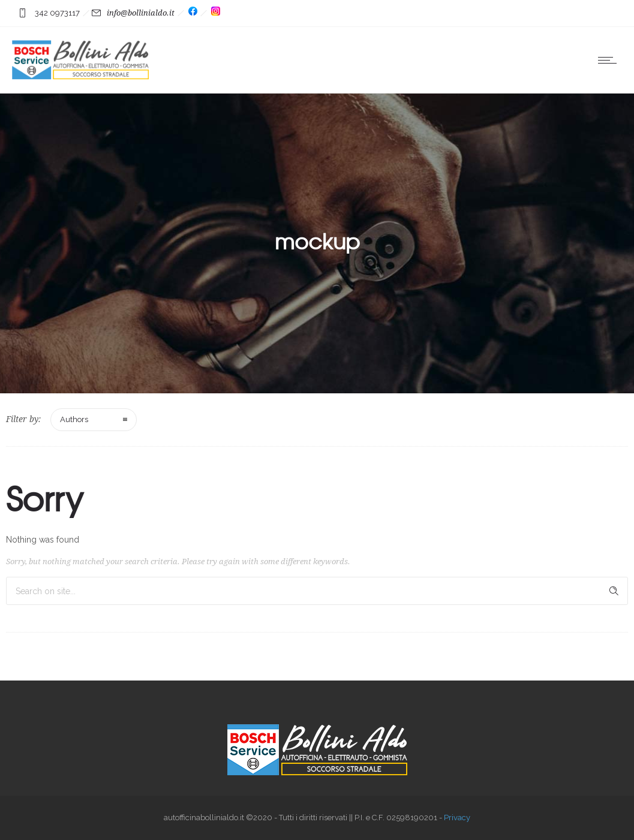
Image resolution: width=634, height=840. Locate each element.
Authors (74, 419)
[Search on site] (317, 591)
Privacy (457, 818)
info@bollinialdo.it (141, 13)
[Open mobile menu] (610, 60)
